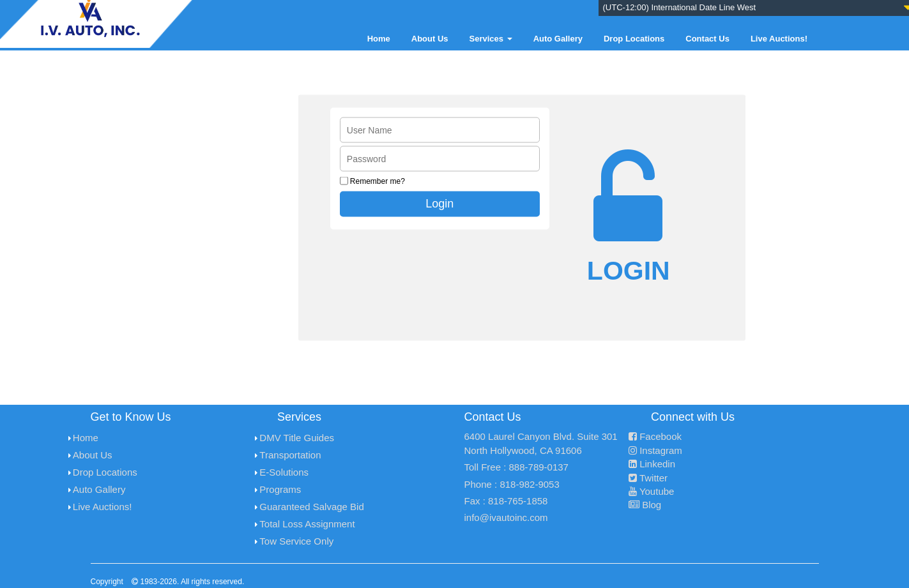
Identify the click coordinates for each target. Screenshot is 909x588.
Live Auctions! (779, 39)
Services (491, 39)
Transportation (290, 455)
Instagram (655, 450)
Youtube (651, 491)
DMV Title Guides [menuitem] (297, 438)
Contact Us (707, 39)
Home (379, 39)
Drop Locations (634, 39)
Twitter (648, 478)
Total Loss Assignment (307, 524)
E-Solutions (284, 472)
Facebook (655, 436)
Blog (645, 505)
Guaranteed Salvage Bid (311, 507)
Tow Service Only (296, 541)
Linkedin (652, 464)
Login (439, 203)
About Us (430, 39)
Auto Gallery (558, 39)
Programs (280, 489)
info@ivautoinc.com (506, 517)
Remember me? (378, 181)
